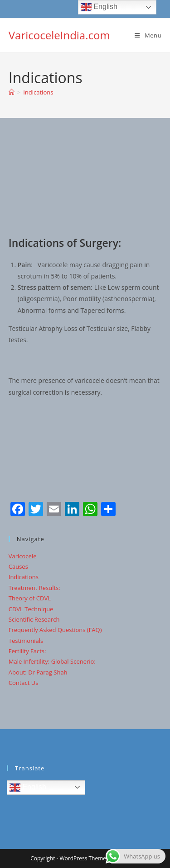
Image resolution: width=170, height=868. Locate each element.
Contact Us (24, 683)
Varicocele (23, 556)
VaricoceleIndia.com (59, 35)
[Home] (12, 92)
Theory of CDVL (30, 598)
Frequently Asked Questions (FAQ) (55, 630)
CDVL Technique (31, 609)
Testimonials (26, 641)
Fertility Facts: (27, 651)
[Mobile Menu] (148, 35)
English (28, 788)
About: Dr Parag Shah (38, 672)
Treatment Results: (34, 588)
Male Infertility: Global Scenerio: (52, 661)
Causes (18, 566)
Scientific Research (34, 619)
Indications (38, 92)
